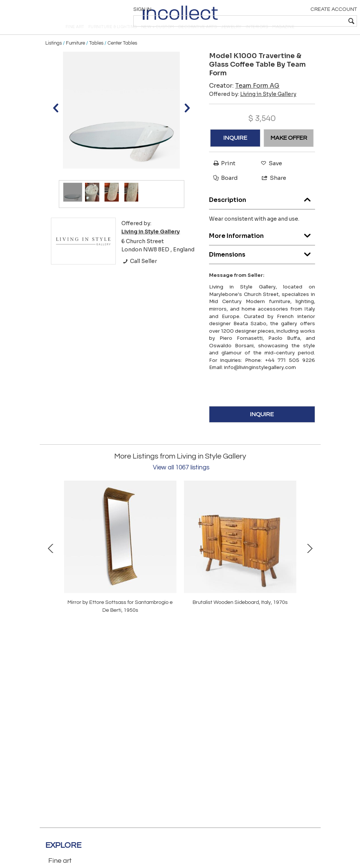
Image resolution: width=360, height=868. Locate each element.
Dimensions (262, 267)
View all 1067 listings (181, 481)
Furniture (75, 57)
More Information (262, 248)
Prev (51, 561)
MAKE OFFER (289, 152)
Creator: (244, 99)
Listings (54, 57)
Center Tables (122, 57)
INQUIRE (235, 152)
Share (271, 192)
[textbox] (302, 21)
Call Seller (139, 275)
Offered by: (253, 108)
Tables (96, 57)
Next (309, 561)
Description (262, 212)
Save (270, 177)
